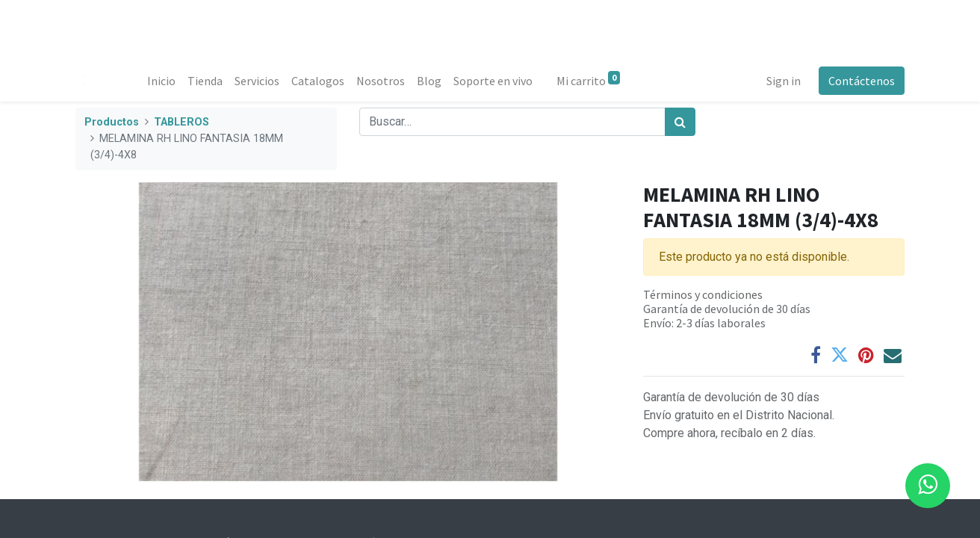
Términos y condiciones (703, 294)
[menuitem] (161, 81)
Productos (112, 122)
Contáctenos (862, 81)
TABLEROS (182, 122)
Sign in (784, 81)
